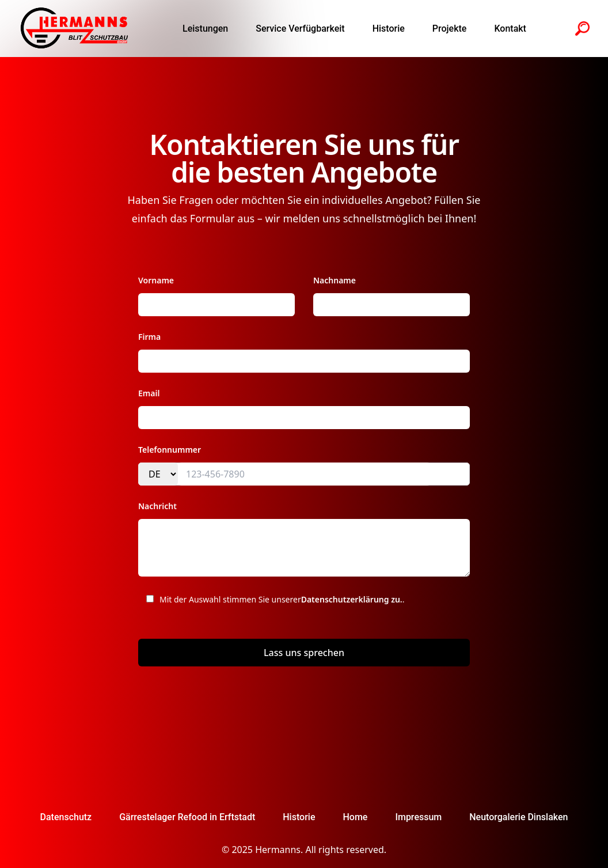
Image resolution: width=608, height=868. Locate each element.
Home (355, 817)
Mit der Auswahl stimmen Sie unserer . (271, 604)
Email (149, 393)
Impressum (418, 817)
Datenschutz (66, 817)
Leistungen (205, 29)
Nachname (335, 280)
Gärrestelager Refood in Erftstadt (187, 817)
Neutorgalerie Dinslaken (518, 817)
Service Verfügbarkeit (300, 29)
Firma (149, 337)
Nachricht (157, 506)
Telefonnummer (170, 450)
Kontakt (510, 29)
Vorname (156, 280)
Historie (389, 29)
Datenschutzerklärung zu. (352, 599)
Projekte (450, 29)
